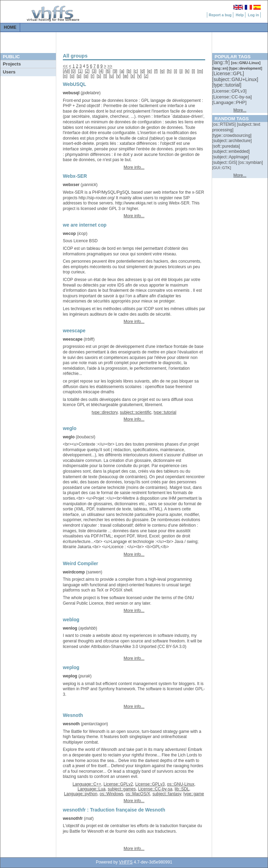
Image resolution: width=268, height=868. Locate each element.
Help (240, 15)
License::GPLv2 (118, 784)
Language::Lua (92, 789)
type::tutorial (165, 412)
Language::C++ (87, 784)
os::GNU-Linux (181, 784)
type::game (194, 794)
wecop (69, 234)
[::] (221, 62)
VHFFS (126, 862)
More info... (134, 167)
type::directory (104, 412)
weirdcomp (74, 572)
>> (110, 66)
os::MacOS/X (138, 794)
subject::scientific (136, 412)
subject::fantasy (167, 794)
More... (240, 110)
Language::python (81, 794)
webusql (71, 93)
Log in (253, 15)
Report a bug (220, 15)
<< (65, 66)
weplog (70, 676)
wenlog (70, 628)
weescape (73, 339)
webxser (71, 185)
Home (10, 27)
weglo (69, 437)
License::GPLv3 (150, 784)
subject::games (122, 789)
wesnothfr (73, 818)
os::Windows (111, 794)
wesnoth (71, 724)
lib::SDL (182, 789)
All (66, 71)
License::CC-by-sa (155, 789)
